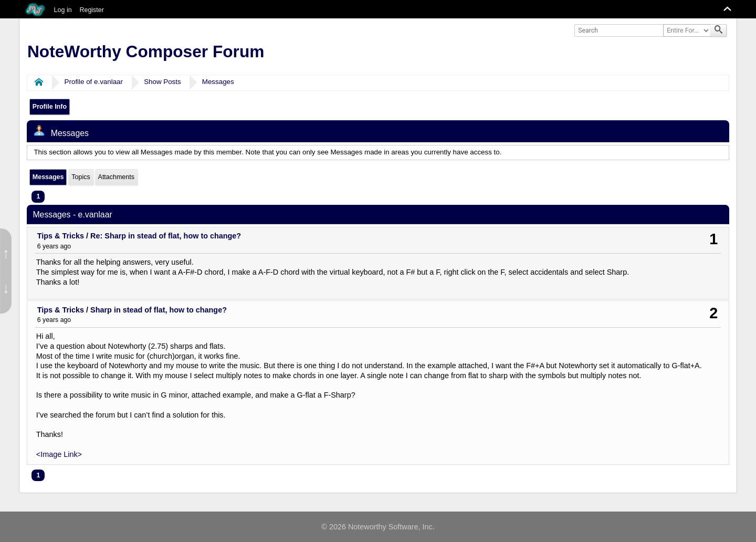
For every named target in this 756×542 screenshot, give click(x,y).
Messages (218, 82)
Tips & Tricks (61, 236)
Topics (81, 177)
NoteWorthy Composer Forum (146, 51)
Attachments (116, 177)
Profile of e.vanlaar (94, 82)
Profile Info (50, 107)
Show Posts (162, 82)
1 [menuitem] (38, 196)
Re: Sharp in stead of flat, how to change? (166, 236)
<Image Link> (59, 454)
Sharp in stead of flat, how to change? (159, 310)
